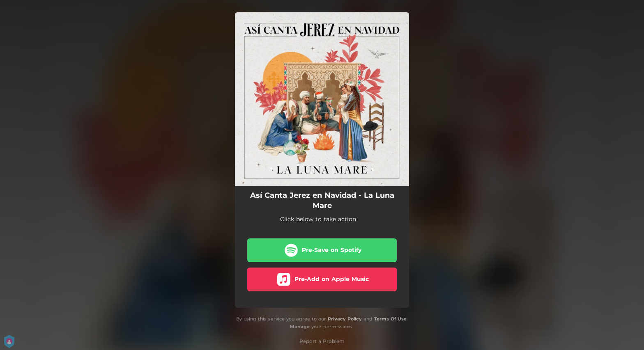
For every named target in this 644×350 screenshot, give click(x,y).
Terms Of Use (390, 319)
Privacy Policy (345, 319)
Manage (300, 327)
